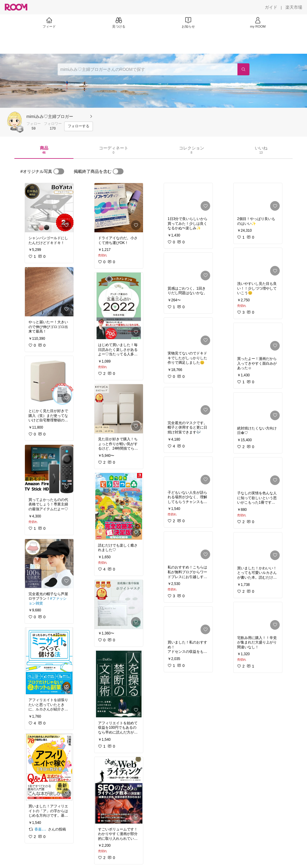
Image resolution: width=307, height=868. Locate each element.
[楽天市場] (294, 7)
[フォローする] (79, 126)
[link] (49, 208)
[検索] (243, 69)
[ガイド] (271, 7)
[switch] (59, 171)
